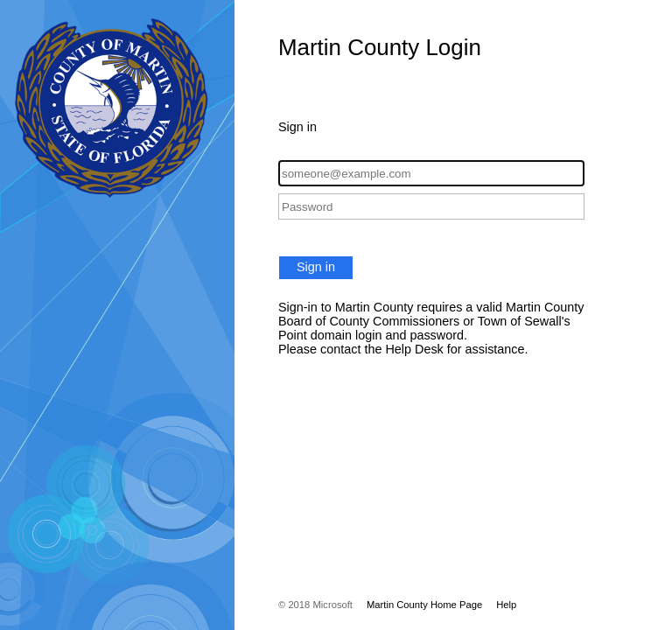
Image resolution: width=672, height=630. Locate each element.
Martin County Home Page (424, 605)
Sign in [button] (316, 267)
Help (506, 605)
